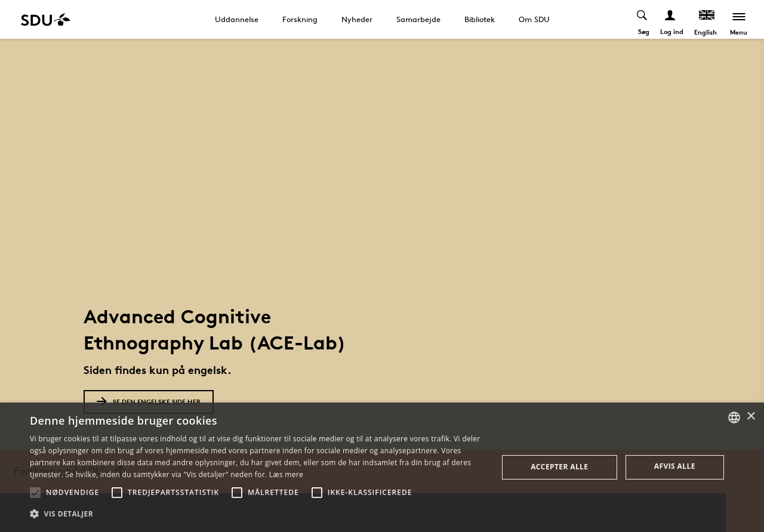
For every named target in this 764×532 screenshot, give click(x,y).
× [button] (751, 417)
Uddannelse (237, 19)
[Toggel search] (642, 19)
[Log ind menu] (670, 19)
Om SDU (534, 19)
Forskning (300, 19)
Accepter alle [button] (559, 467)
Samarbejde (418, 19)
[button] (35, 493)
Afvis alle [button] (675, 466)
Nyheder (357, 19)
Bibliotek (480, 19)
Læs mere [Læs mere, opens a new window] (286, 474)
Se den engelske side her (149, 402)
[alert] (382, 467)
